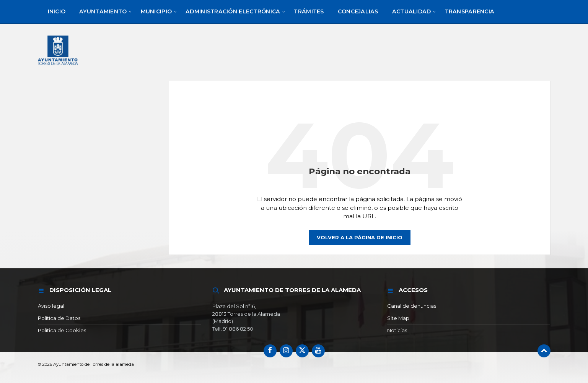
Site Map (398, 318)
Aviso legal (51, 306)
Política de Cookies (62, 330)
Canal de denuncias (412, 306)
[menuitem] (57, 11)
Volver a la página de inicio (360, 237)
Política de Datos (59, 318)
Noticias (397, 330)
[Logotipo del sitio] (59, 66)
